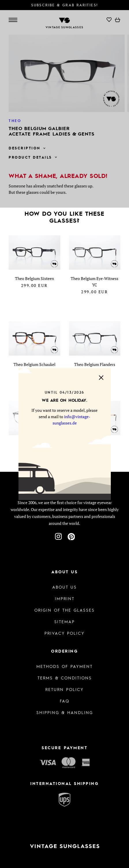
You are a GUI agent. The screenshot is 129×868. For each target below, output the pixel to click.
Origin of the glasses (64, 610)
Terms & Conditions (65, 678)
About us (64, 587)
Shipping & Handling (65, 712)
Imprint (65, 598)
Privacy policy (64, 633)
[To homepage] (64, 846)
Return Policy (64, 689)
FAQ (64, 701)
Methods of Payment (64, 666)
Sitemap (64, 621)
